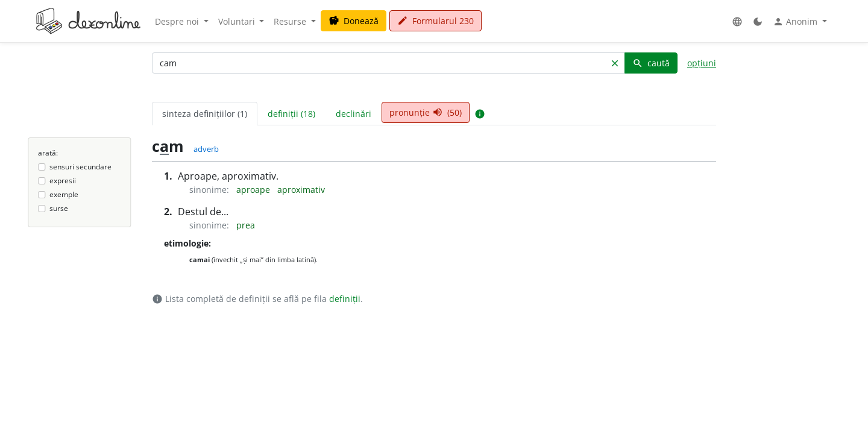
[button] (737, 21)
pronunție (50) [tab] (426, 112)
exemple (64, 194)
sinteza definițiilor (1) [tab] (205, 114)
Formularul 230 (436, 21)
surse (59, 208)
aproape (254, 190)
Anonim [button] (796, 22)
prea (246, 225)
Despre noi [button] (178, 21)
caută (651, 63)
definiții (345, 299)
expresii (63, 181)
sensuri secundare (80, 167)
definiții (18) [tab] (291, 114)
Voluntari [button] (238, 21)
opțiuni (702, 63)
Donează (354, 21)
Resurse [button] (291, 21)
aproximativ (301, 190)
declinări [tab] (354, 114)
